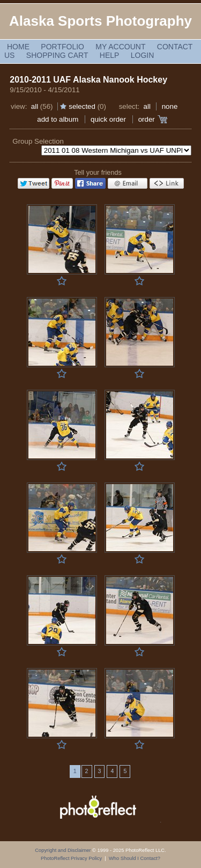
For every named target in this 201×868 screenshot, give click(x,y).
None (170, 106)
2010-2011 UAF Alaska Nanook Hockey (88, 80)
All (35, 106)
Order (147, 119)
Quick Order (108, 119)
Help (110, 55)
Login (143, 55)
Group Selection (38, 141)
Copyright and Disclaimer (64, 850)
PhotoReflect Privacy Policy (71, 858)
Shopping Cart (57, 55)
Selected (82, 106)
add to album (58, 119)
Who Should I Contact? (135, 858)
